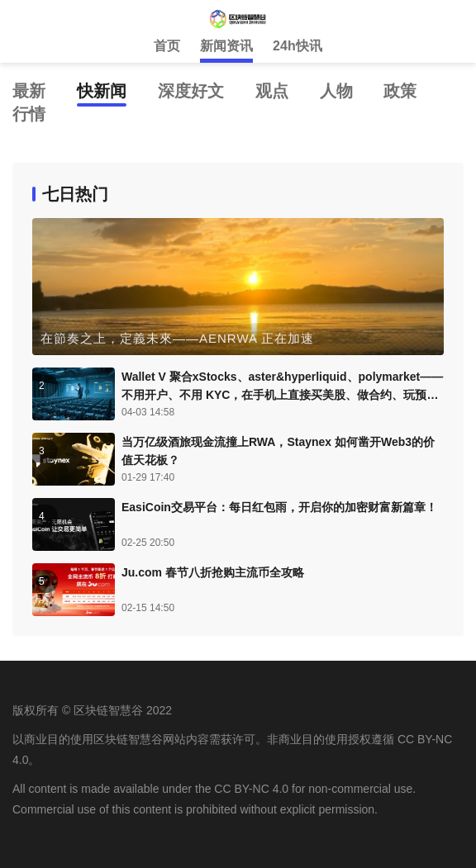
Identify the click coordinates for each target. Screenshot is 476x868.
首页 (167, 46)
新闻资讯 (226, 46)
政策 (400, 91)
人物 (336, 91)
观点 (272, 91)
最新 (29, 91)
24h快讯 (297, 46)
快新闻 (102, 91)
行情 (29, 114)
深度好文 (191, 91)
